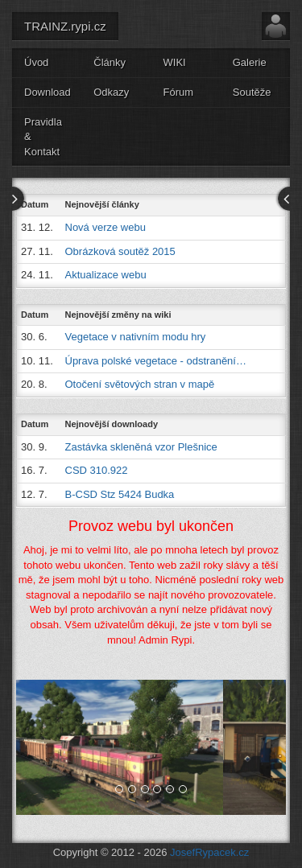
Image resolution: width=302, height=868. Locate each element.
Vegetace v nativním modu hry (136, 337)
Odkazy (111, 92)
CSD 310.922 (97, 470)
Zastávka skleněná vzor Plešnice (141, 447)
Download (48, 92)
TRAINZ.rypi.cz (65, 26)
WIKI (175, 62)
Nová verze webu (105, 227)
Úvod (36, 62)
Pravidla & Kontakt (43, 137)
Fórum (179, 92)
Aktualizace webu (106, 275)
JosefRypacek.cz (209, 852)
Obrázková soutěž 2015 (120, 251)
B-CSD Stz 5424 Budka (120, 494)
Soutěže (252, 92)
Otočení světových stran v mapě (140, 384)
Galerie (250, 62)
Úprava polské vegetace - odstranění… (156, 361)
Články (110, 62)
